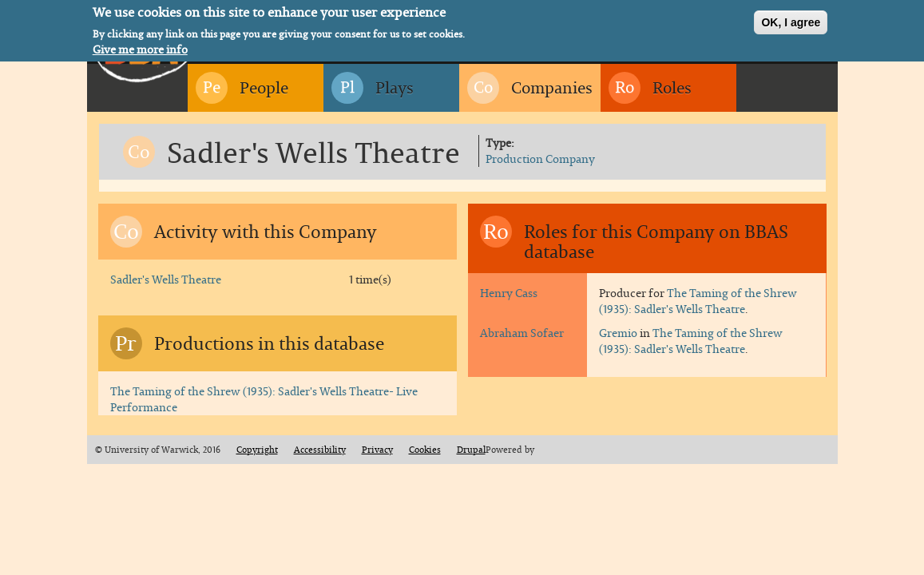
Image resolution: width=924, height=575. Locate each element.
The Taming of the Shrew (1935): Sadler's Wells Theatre (698, 301)
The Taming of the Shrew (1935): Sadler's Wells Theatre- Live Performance (264, 399)
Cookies (425, 450)
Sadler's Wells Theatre (166, 279)
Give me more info (140, 47)
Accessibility (320, 450)
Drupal (471, 450)
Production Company (540, 159)
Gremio (618, 333)
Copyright (257, 450)
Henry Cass (509, 293)
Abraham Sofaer (522, 333)
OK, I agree (791, 21)
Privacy (377, 450)
